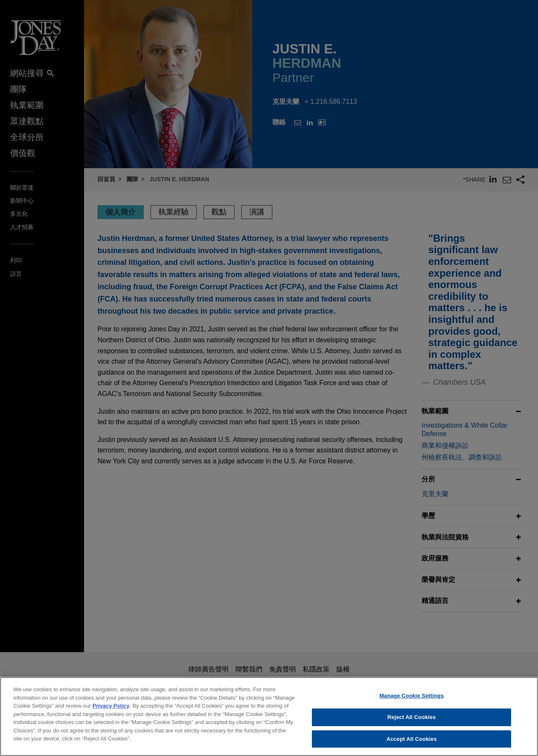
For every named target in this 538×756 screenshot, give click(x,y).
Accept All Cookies (411, 743)
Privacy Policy (111, 710)
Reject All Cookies (412, 721)
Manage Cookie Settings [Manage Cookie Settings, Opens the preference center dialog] (412, 700)
